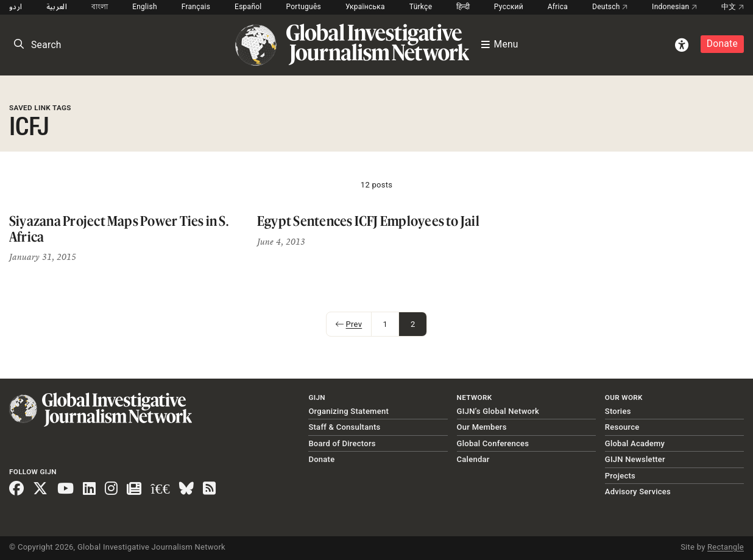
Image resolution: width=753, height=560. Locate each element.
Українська (365, 7)
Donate (722, 44)
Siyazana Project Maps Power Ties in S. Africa (119, 229)
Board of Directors (342, 443)
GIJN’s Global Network (498, 411)
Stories (618, 411)
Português (303, 7)
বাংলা (100, 7)
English (145, 7)
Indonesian (674, 7)
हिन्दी (463, 7)
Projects (620, 476)
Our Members (482, 427)
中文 (733, 7)
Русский (509, 7)
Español (248, 7)
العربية (57, 7)
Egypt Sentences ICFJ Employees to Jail (368, 221)
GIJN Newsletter (635, 459)
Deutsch (610, 7)
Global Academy (635, 443)
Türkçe (421, 7)
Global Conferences (493, 443)
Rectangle (726, 547)
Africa (558, 7)
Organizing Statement (348, 411)
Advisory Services (638, 492)
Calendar (473, 459)
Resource (622, 427)
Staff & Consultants (344, 427)
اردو (16, 7)
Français (196, 7)
